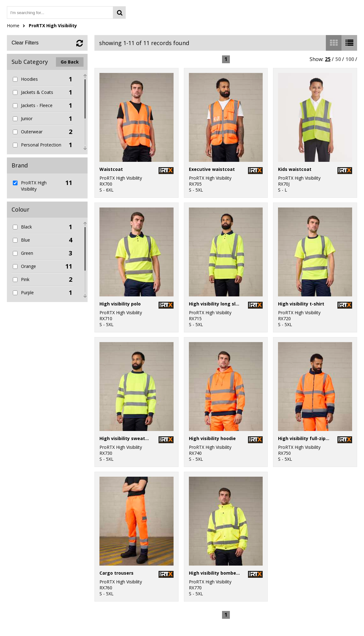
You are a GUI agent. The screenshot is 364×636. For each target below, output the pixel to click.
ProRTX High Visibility (53, 26)
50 (338, 59)
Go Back (70, 62)
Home (13, 26)
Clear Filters (25, 43)
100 (350, 59)
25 (328, 59)
